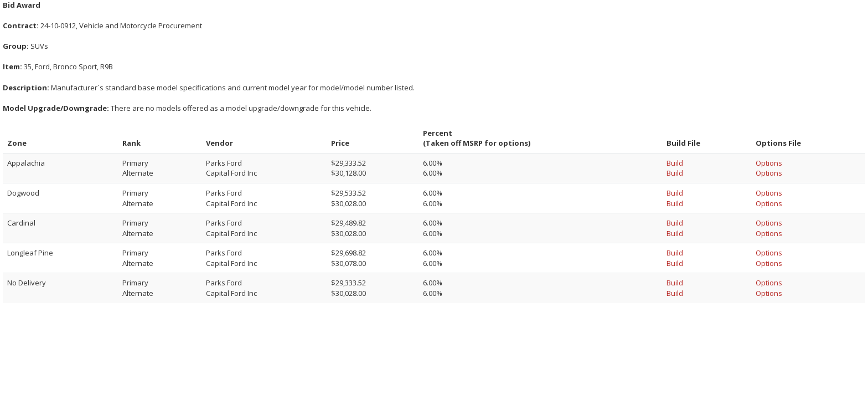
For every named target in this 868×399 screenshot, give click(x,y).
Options (769, 163)
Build (675, 163)
